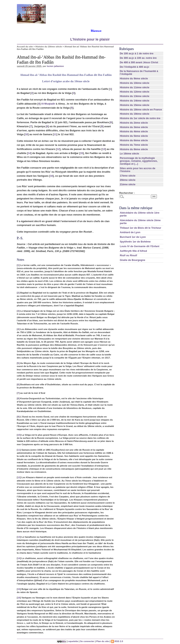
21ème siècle (128, 184)
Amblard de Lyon (130, 232)
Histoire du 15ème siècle (135, 105)
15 (82, 153)
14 (29, 153)
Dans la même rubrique (136, 208)
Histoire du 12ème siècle (135, 92)
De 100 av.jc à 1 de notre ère (137, 53)
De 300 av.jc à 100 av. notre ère (138, 58)
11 (55, 134)
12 (58, 149)
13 (104, 149)
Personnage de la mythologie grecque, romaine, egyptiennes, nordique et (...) (139, 161)
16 (51, 176)
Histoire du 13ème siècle (135, 96)
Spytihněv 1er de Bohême (135, 242)
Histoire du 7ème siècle (134, 145)
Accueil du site (25, 46)
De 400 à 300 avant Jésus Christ (139, 62)
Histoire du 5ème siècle (134, 136)
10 (26, 134)
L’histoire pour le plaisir (90, 39)
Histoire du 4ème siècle (134, 131)
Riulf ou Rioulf (128, 255)
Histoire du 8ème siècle (134, 149)
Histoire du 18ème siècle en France (141, 109)
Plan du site (103, 641)
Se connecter (87, 641)
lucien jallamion (55, 66)
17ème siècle (128, 176)
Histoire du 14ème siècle (135, 101)
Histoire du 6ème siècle (134, 140)
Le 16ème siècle (129, 154)
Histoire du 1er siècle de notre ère (140, 118)
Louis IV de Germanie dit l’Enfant (140, 246)
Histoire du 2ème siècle (134, 123)
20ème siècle (128, 180)
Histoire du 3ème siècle (134, 127)
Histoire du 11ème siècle (135, 87)
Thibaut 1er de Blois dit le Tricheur (140, 228)
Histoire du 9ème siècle (134, 78)
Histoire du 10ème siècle (49, 46)
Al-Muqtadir (48, 104)
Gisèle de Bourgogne (133, 260)
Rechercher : (127, 193)
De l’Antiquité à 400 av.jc (134, 67)
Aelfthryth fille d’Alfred (133, 251)
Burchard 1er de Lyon (133, 237)
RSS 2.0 (117, 641)
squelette (73, 641)
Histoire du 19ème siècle (135, 114)
